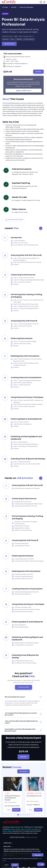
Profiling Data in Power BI (20, 526)
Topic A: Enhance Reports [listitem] (20, 422)
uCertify (14, 7)
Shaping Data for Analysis (21, 528)
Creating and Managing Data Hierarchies (25, 592)
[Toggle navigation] (44, 2)
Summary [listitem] (15, 265)
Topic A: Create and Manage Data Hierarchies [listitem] (26, 381)
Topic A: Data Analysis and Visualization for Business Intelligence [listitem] (25, 259)
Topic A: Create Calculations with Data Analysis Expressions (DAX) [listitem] (26, 360)
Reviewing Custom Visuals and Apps (24, 663)
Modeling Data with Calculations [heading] (25, 356)
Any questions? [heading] (24, 675)
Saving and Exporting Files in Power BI (24, 506)
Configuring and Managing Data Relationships (27, 504)
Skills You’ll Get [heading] (11, 122)
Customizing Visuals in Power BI (23, 559)
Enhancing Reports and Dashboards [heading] (26, 419)
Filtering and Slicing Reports (21, 594)
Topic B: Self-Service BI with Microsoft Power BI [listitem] (26, 262)
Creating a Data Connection (22, 502)
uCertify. (22, 837)
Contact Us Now (24, 687)
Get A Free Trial (9, 44)
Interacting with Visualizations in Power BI (26, 488)
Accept (15, 865)
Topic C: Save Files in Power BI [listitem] (21, 282)
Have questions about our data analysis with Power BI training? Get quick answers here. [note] (23, 681)
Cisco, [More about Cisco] (23, 829)
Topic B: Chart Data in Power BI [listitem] (21, 326)
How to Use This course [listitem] (19, 243)
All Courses (23, 771)
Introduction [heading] (16, 238)
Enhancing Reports (19, 625)
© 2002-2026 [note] (23, 837)
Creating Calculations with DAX (23, 574)
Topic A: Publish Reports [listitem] (19, 442)
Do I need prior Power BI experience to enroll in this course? (21, 714)
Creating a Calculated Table (22, 607)
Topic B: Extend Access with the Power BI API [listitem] (25, 464)
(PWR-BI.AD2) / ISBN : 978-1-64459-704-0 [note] (18, 36)
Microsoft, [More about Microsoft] (12, 829)
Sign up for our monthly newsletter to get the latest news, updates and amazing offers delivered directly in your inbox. (22, 850)
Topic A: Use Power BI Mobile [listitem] (21, 462)
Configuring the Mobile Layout (22, 661)
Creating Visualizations (20, 544)
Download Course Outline (14, 219)
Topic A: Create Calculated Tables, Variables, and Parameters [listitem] (27, 401)
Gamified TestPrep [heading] (21, 183)
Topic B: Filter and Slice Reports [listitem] (21, 383)
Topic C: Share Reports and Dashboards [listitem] (24, 446)
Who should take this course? (15, 697)
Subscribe (38, 855)
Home (5, 7)
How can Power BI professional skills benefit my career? (21, 722)
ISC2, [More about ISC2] (40, 829)
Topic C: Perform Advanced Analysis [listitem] (23, 407)
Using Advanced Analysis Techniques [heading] (27, 397)
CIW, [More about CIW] (33, 829)
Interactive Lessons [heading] (22, 169)
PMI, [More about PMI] (36, 829)
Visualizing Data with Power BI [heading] (24, 321)
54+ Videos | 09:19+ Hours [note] (20, 212)
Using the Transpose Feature (22, 530)
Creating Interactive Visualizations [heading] (26, 377)
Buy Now (38, 72)
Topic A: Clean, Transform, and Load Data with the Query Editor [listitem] (27, 301)
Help (41, 864)
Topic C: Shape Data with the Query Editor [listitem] (25, 306)
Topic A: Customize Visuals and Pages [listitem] (24, 341)
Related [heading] (12, 767)
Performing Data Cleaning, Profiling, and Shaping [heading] (27, 296)
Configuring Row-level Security (23, 645)
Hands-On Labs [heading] (19, 197)
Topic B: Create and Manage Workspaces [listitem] (24, 444)
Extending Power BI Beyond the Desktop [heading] (28, 459)
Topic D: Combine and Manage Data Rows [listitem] (25, 308)
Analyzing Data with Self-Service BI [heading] (26, 255)
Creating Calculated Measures (22, 577)
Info (9, 810)
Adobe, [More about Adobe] (5, 831)
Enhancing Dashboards (20, 627)
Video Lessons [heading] (19, 209)
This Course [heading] (13, 99)
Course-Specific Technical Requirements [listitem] (25, 245)
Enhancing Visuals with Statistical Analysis (26, 610)
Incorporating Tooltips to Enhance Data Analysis (28, 561)
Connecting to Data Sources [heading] (23, 275)
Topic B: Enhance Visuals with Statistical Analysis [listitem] (27, 404)
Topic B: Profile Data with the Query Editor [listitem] (25, 304)
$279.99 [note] (23, 752)
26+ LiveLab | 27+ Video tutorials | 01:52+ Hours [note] (26, 200)
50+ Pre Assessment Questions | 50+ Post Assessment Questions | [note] (25, 187)
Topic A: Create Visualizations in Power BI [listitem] (24, 324)
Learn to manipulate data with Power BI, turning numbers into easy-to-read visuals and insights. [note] (20, 31)
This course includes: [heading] (13, 54)
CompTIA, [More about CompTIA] (28, 829)
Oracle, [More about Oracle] (18, 829)
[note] (5, 39)
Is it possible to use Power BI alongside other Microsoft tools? (20, 730)
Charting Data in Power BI (21, 546)
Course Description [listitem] (18, 241)
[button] (18, 815)
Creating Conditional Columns (22, 579)
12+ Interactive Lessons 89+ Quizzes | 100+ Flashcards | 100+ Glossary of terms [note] (25, 173)
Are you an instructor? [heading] (23, 79)
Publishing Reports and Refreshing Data (25, 643)
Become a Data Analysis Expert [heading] (23, 738)
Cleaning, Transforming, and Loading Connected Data (24, 523)
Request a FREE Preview (23, 91)
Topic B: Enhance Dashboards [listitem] (21, 424)
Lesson (12, 228)
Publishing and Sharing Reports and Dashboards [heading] (26, 438)
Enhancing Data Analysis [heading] (22, 338)
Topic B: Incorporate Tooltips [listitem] (21, 344)
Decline (6, 865)
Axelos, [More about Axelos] (10, 831)
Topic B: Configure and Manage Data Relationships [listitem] (27, 280)
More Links (7, 846)
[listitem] (25, 7)
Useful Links (7, 843)
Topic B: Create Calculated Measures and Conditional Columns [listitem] (25, 364)
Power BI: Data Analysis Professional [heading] (23, 22)
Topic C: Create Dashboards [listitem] (21, 385)
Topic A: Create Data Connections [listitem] (22, 278)
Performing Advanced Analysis (22, 612)
